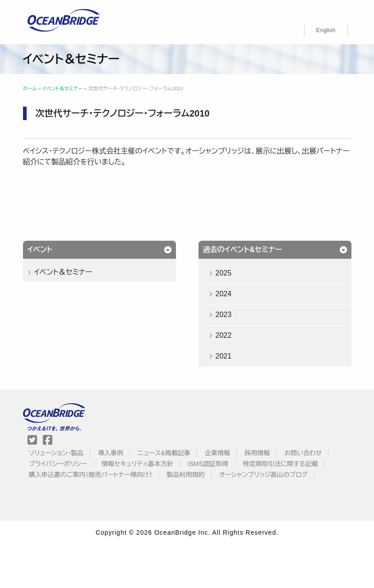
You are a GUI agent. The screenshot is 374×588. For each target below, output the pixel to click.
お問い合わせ (303, 453)
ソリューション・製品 (56, 453)
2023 (223, 315)
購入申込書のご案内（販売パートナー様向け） (91, 475)
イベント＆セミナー (63, 272)
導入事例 (111, 453)
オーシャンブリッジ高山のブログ (264, 475)
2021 (223, 356)
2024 (223, 294)
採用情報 (257, 453)
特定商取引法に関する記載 (280, 464)
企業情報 (217, 453)
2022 (223, 335)
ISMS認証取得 (208, 464)
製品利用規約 (186, 475)
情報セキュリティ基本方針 (137, 464)
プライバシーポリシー (58, 464)
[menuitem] (326, 30)
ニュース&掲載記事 (164, 453)
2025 (223, 273)
